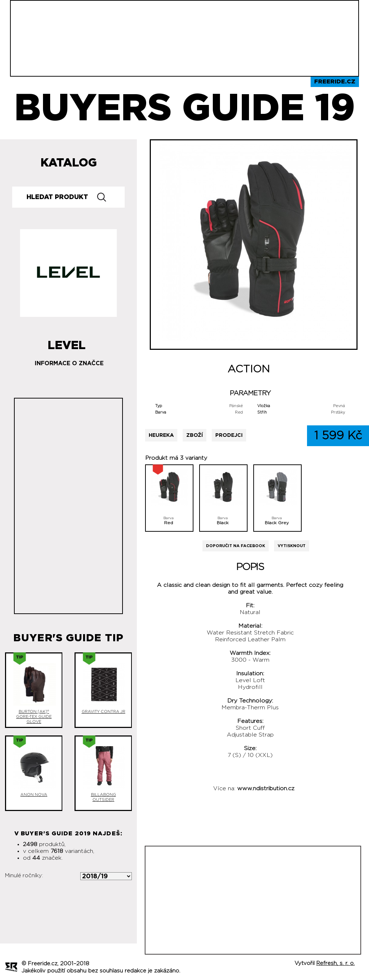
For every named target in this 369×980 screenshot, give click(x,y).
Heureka (161, 435)
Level (67, 343)
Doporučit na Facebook (236, 546)
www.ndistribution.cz (266, 788)
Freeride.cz (335, 82)
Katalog (69, 163)
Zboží (195, 435)
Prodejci (229, 435)
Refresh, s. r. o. (336, 963)
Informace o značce (69, 363)
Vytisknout (292, 546)
